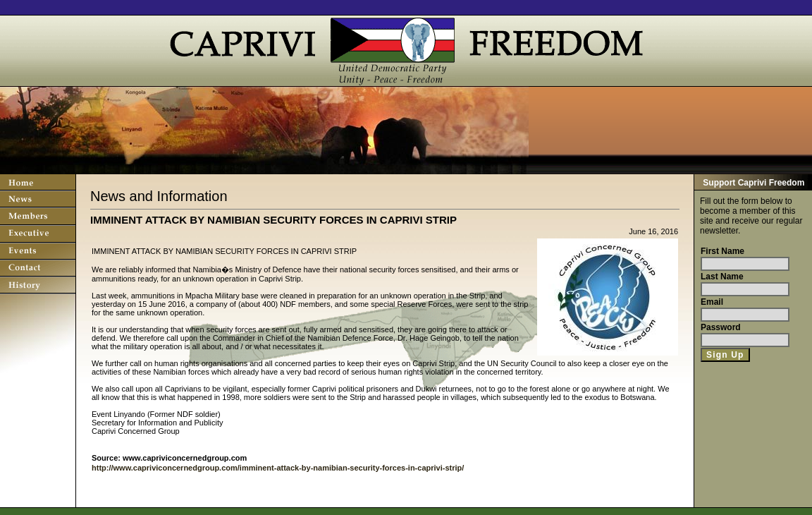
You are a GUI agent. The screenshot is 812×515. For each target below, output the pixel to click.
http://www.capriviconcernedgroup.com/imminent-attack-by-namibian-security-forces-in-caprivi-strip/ (278, 468)
